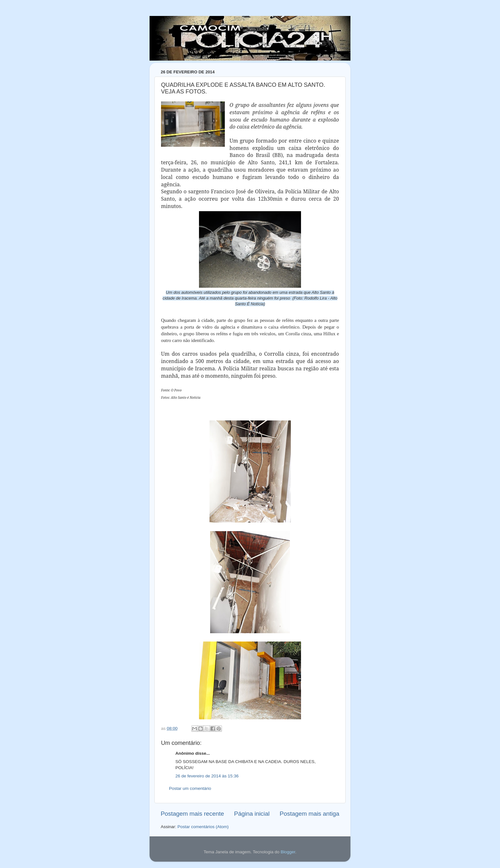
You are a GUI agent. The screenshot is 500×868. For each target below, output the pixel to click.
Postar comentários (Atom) (203, 827)
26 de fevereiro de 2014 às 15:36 (207, 776)
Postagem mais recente (192, 814)
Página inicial (252, 814)
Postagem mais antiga (309, 814)
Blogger (288, 852)
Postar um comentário (190, 788)
